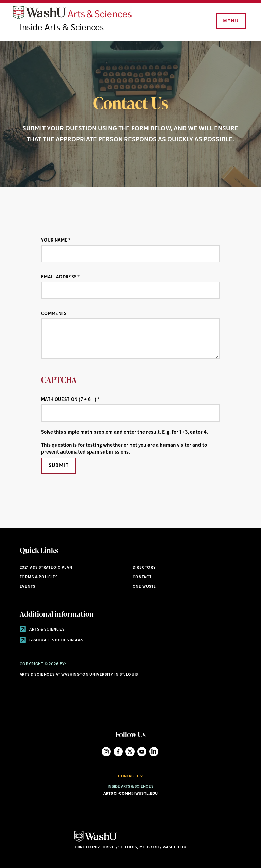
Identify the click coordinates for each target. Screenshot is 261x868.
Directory (144, 568)
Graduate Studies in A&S (51, 641)
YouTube (142, 752)
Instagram (106, 752)
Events (28, 587)
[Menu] (230, 21)
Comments (54, 314)
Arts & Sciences (42, 630)
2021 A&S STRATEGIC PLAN (46, 568)
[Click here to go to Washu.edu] (95, 841)
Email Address (59, 277)
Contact (142, 577)
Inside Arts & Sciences (62, 28)
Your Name (54, 240)
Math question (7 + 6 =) (69, 400)
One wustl (144, 587)
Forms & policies (39, 577)
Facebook (118, 752)
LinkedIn (154, 752)
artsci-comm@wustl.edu (131, 794)
